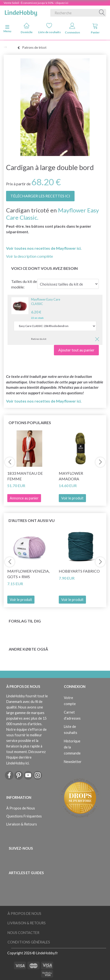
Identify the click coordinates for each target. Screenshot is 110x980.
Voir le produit (72, 498)
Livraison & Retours (22, 824)
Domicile (27, 28)
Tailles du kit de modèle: (24, 284)
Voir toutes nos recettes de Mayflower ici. (44, 248)
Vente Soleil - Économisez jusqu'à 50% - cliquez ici (36, 3)
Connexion (72, 28)
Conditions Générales (29, 942)
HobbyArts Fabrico (79, 571)
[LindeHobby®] (21, 12)
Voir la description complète (30, 256)
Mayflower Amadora (71, 476)
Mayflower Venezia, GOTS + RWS (28, 574)
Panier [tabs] (95, 28)
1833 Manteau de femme (25, 476)
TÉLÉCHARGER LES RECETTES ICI (40, 196)
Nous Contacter (23, 933)
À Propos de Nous (21, 808)
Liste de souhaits (49, 28)
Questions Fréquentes (24, 816)
